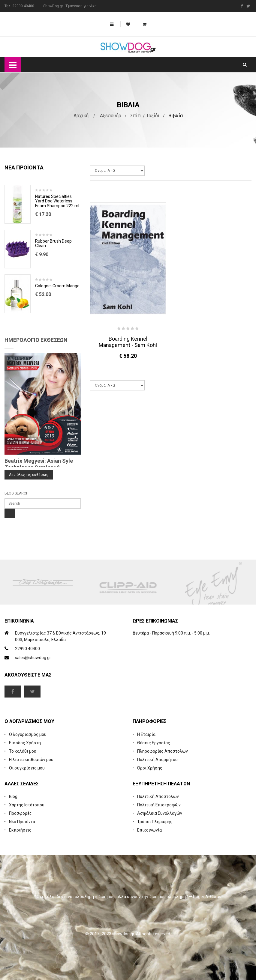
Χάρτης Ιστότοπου (27, 805)
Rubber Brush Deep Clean (53, 244)
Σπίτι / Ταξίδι (145, 116)
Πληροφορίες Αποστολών (163, 751)
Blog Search (17, 494)
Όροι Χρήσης (150, 768)
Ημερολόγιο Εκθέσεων (36, 340)
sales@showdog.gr (33, 658)
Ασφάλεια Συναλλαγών (160, 814)
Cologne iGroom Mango (57, 286)
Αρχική (81, 116)
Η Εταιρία (146, 735)
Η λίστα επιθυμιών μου (31, 760)
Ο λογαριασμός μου (28, 735)
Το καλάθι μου (23, 751)
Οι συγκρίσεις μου (27, 768)
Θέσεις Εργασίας (154, 743)
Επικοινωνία (149, 830)
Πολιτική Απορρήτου (157, 760)
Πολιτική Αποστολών (158, 797)
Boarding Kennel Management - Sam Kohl (128, 342)
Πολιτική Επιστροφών (159, 805)
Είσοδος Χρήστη (25, 743)
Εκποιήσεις (20, 830)
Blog (13, 797)
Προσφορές (20, 814)
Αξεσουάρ (111, 116)
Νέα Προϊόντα (22, 822)
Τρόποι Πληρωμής (155, 822)
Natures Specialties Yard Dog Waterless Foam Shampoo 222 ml (57, 202)
